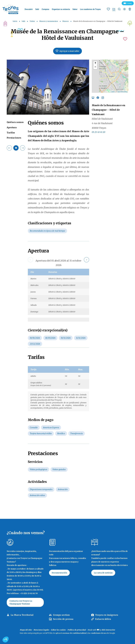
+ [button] (95, 63)
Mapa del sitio (26, 630)
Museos (66, 21)
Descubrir (29, 9)
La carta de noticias (103, 573)
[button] (6, 640)
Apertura (12, 127)
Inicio (15, 21)
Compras (46, 9)
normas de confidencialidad (75, 633)
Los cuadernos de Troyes (90, 9)
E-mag (129, 3)
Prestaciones (14, 138)
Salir (37, 9)
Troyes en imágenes (107, 615)
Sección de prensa (63, 619)
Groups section (61, 615)
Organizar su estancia (61, 9)
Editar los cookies (58, 630)
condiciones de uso (99, 633)
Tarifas (11, 133)
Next (55, 110)
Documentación (59, 573)
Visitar (32, 21)
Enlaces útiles (103, 619)
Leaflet (113, 92)
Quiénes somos (15, 122)
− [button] (95, 67)
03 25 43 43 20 (98, 132)
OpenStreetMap (122, 92)
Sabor (75, 9)
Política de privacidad (77, 630)
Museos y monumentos (49, 21)
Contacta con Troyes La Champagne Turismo (21, 602)
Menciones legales (41, 630)
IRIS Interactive (108, 630)
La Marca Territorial (22, 615)
